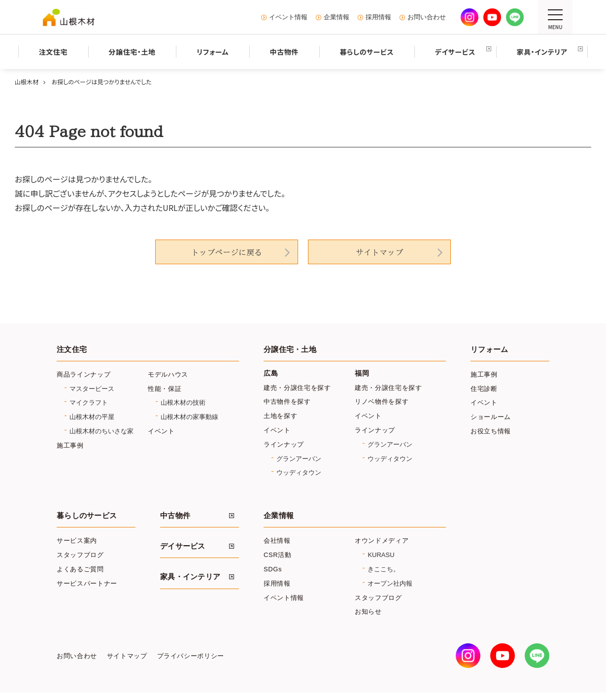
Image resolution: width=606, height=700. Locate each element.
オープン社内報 (390, 583)
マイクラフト (89, 402)
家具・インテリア (190, 577)
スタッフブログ (80, 555)
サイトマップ (379, 252)
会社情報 (277, 541)
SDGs (273, 569)
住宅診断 (484, 389)
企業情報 (337, 17)
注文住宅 (72, 350)
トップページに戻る (227, 252)
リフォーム (489, 350)
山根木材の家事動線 (189, 417)
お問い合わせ (427, 17)
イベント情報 (288, 17)
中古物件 (175, 516)
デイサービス (183, 546)
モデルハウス (168, 374)
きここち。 (384, 569)
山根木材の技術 (183, 402)
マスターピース (92, 389)
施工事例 (70, 445)
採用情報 (378, 17)
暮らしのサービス (87, 516)
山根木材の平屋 (92, 417)
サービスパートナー (87, 583)
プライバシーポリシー (191, 656)
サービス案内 (77, 541)
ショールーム (491, 417)
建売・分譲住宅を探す (297, 388)
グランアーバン (299, 459)
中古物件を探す (287, 402)
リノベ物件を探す (382, 402)
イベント (161, 431)
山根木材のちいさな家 (101, 431)
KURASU (381, 555)
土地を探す (280, 416)
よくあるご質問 (80, 569)
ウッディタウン (299, 472)
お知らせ (368, 612)
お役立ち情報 (491, 431)
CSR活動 (278, 555)
